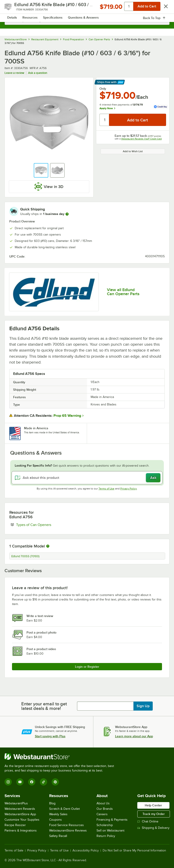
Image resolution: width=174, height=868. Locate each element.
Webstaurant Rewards (20, 809)
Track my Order (154, 814)
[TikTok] (43, 782)
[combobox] (87, 20)
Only (103, 89)
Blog (52, 803)
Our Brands (105, 809)
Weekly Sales (58, 814)
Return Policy (106, 836)
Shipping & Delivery (153, 828)
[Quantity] (105, 120)
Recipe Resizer (15, 825)
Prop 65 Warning (67, 416)
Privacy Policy (129, 489)
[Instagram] (8, 782)
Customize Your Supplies (22, 820)
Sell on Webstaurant (110, 831)
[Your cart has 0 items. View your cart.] (162, 8)
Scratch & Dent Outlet (64, 809)
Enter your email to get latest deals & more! (44, 706)
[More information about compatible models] (48, 546)
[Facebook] (32, 782)
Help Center (153, 805)
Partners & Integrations (21, 831)
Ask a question (38, 73)
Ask (153, 478)
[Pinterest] (55, 782)
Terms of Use (106, 489)
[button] (41, 170)
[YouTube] (20, 782)
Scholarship (105, 825)
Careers (102, 814)
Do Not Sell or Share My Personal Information (134, 851)
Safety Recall (58, 836)
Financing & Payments (112, 820)
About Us (103, 803)
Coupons (56, 820)
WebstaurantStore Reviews (68, 831)
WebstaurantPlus (16, 803)
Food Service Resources (66, 825)
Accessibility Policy (86, 851)
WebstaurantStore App (20, 814)
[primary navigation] (14, 8)
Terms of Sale (14, 851)
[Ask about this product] (87, 478)
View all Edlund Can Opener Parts (123, 292)
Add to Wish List (133, 151)
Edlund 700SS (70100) (25, 556)
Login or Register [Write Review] (87, 667)
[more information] (67, 214)
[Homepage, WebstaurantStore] (87, 8)
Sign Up (143, 706)
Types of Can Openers (47, 525)
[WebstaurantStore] (61, 757)
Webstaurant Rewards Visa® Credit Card (141, 139)
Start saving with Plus (50, 736)
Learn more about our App (134, 736)
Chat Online (148, 821)
